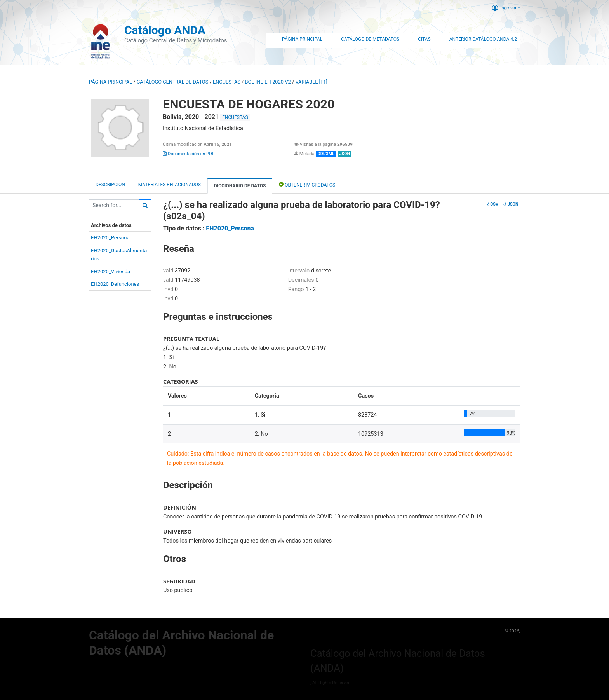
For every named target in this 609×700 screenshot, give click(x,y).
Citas (424, 39)
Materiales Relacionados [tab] (170, 185)
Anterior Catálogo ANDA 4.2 (483, 39)
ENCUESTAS (227, 82)
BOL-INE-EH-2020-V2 (268, 82)
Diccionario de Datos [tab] (240, 186)
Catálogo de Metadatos (370, 39)
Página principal (110, 82)
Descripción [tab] (110, 185)
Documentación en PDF (189, 154)
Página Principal (302, 39)
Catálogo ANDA (165, 30)
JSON (511, 204)
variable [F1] (311, 82)
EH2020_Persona (110, 238)
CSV (492, 204)
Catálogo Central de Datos (172, 82)
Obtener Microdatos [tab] (307, 184)
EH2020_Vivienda (110, 271)
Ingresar (504, 8)
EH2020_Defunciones (115, 284)
